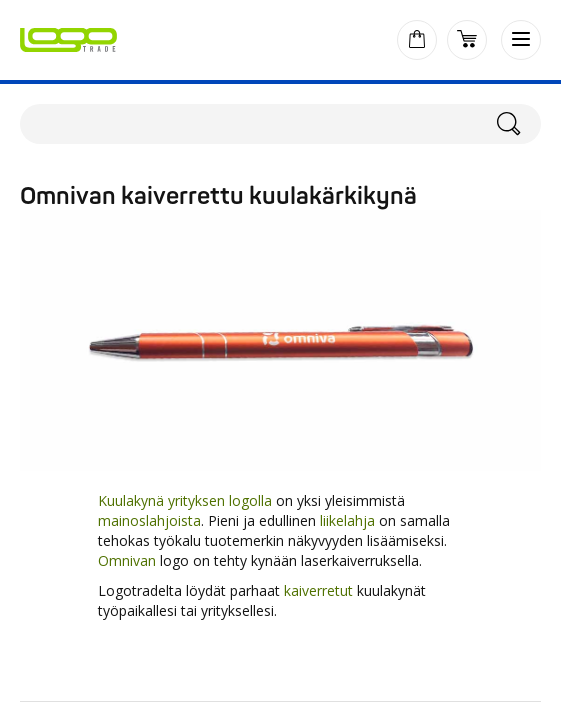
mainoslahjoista (149, 520)
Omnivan (127, 560)
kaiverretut (318, 590)
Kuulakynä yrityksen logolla (185, 500)
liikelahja (347, 520)
